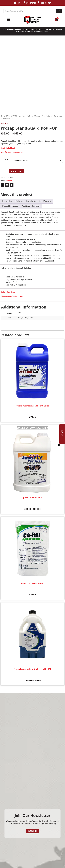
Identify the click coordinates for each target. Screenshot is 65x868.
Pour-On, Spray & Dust (49, 116)
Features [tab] (19, 201)
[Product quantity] (4, 171)
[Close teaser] (59, 445)
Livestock (22, 116)
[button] (2, 185)
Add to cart (17, 171)
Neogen (4, 123)
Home (3, 116)
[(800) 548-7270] (39, 2)
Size (7, 160)
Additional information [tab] (31, 206)
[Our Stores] (25, 2)
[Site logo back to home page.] (32, 20)
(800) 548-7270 (46, 3)
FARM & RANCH (12, 116)
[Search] (59, 11)
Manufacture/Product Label (12, 152)
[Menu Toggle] (8, 20)
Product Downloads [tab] (10, 206)
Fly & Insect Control (34, 116)
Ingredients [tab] (31, 201)
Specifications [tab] (45, 201)
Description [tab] (7, 201)
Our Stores (31, 3)
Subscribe (32, 831)
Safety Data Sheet (8, 148)
